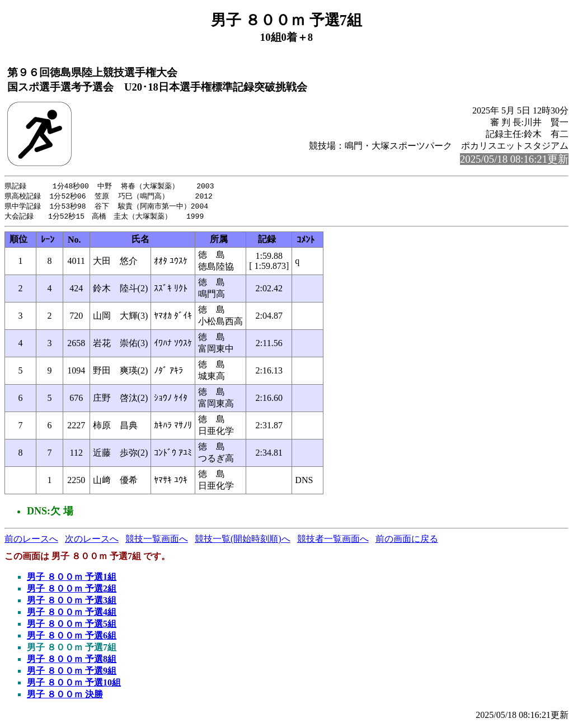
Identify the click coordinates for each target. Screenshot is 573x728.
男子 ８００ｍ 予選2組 (72, 591)
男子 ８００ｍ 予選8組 (72, 661)
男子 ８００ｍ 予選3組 (72, 602)
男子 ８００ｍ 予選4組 (72, 614)
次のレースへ (92, 541)
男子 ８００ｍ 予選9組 (72, 673)
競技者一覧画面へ (333, 541)
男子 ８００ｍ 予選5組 (72, 626)
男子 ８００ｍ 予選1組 (72, 579)
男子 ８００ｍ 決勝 (65, 696)
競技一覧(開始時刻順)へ (243, 541)
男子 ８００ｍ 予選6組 (72, 638)
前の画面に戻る (407, 541)
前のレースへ (31, 541)
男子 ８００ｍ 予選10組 (74, 685)
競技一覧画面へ (157, 541)
